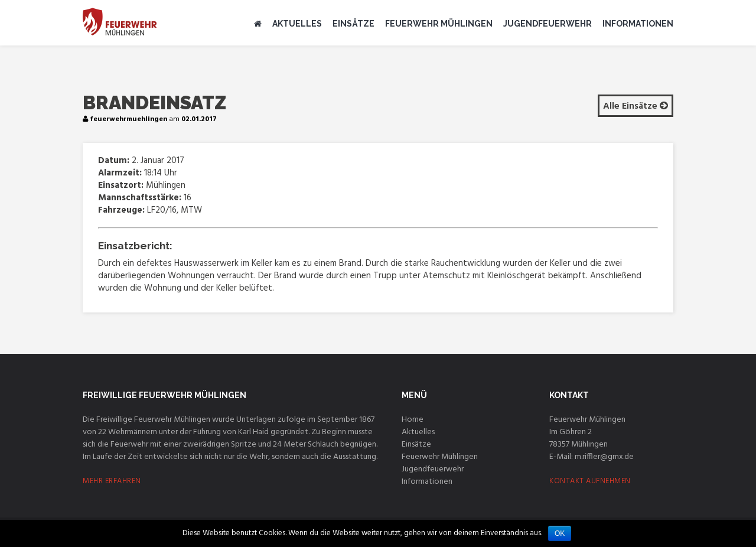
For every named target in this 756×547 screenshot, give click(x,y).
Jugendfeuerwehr (548, 24)
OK (560, 533)
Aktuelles (297, 24)
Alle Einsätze (636, 106)
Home (413, 420)
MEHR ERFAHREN (112, 481)
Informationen (638, 24)
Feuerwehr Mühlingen (439, 24)
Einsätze (353, 24)
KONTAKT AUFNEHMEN (590, 481)
